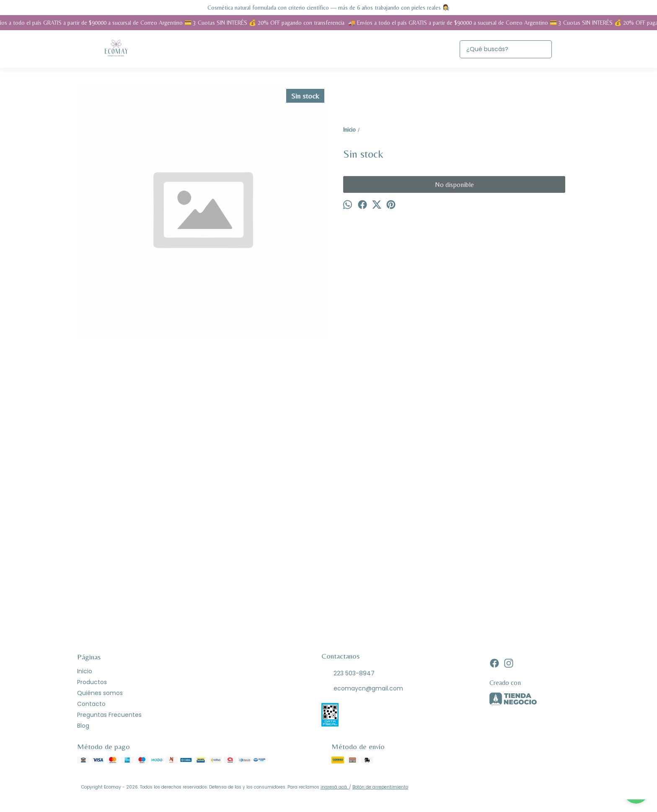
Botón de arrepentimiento (380, 787)
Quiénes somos (100, 693)
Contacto (91, 704)
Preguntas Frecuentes (109, 715)
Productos (92, 682)
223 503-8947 (348, 674)
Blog (83, 726)
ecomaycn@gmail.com (362, 689)
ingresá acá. (335, 787)
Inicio (85, 671)
